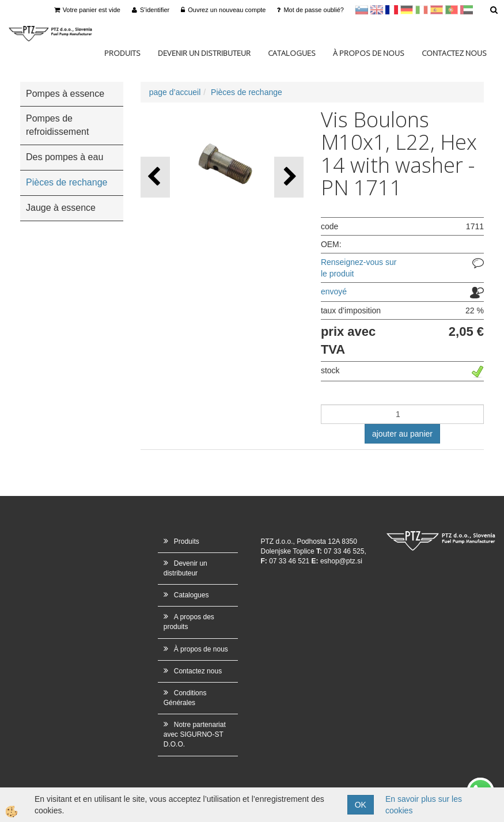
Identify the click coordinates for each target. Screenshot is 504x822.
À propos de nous (369, 53)
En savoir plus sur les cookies (424, 805)
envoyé (334, 291)
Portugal (452, 10)
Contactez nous (454, 53)
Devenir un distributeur (204, 53)
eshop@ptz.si (341, 561)
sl (362, 10)
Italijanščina (422, 10)
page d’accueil (175, 92)
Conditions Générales (185, 698)
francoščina (392, 10)
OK (361, 805)
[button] (289, 177)
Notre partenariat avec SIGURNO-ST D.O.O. (195, 734)
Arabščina (467, 10)
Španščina (437, 10)
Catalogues (292, 53)
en (377, 10)
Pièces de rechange (247, 92)
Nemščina (407, 10)
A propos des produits (189, 622)
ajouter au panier (402, 434)
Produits (122, 53)
